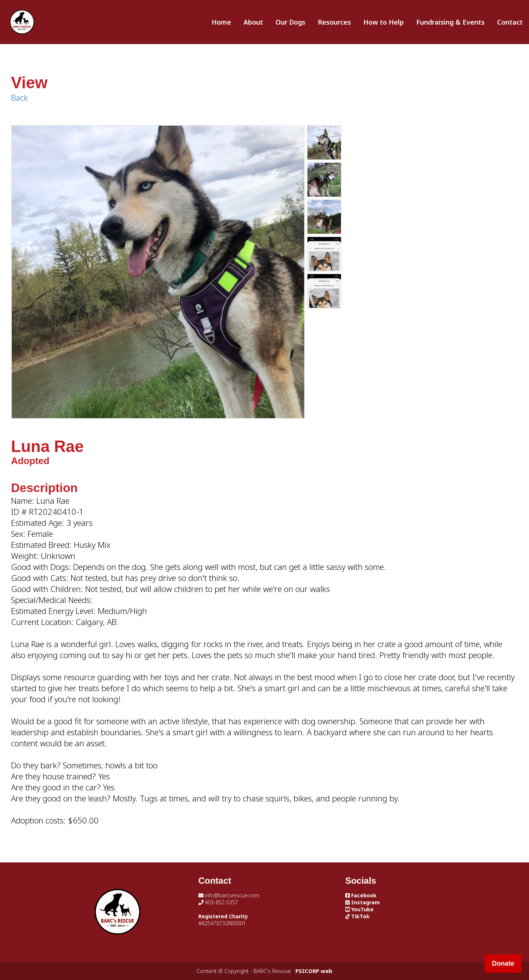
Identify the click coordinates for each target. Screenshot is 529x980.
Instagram (363, 902)
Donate (503, 963)
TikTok (357, 916)
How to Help (384, 22)
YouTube (359, 909)
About (253, 22)
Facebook (361, 895)
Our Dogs (290, 22)
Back (19, 97)
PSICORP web (314, 971)
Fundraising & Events (450, 22)
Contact (510, 22)
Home (221, 22)
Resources (334, 22)
